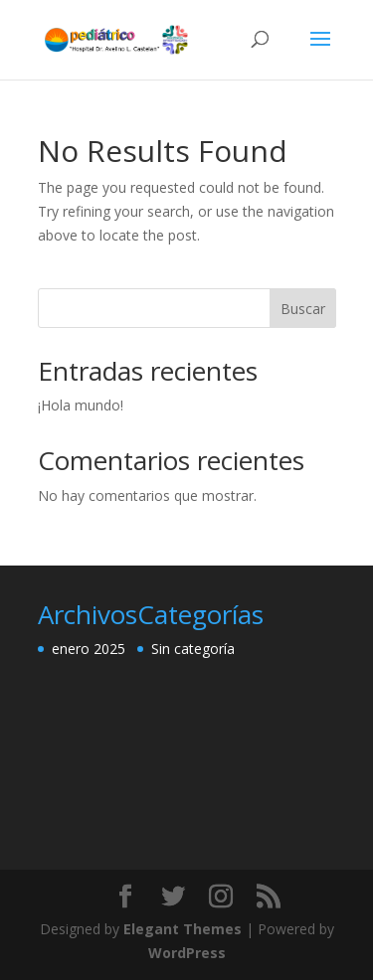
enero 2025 (89, 649)
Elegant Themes (183, 929)
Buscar (303, 309)
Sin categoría (193, 649)
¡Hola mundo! (81, 405)
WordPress (187, 953)
